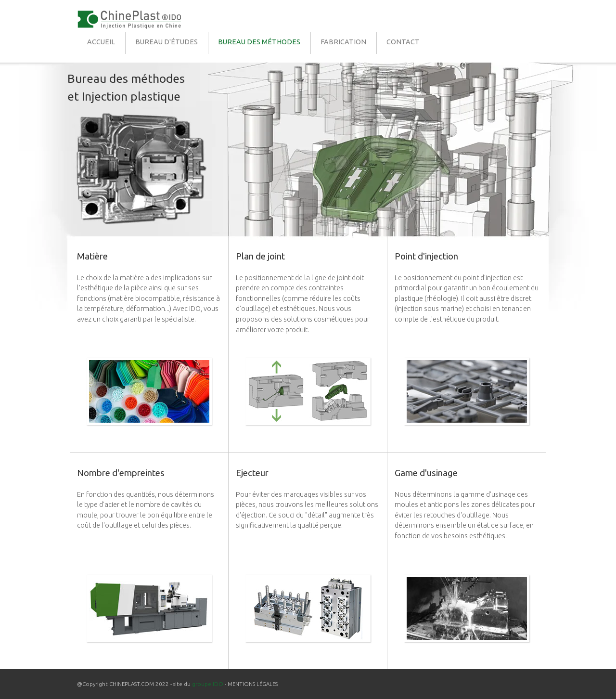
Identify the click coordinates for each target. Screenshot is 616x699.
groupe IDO (208, 684)
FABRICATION (343, 42)
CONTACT (403, 42)
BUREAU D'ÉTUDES (167, 42)
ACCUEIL (101, 42)
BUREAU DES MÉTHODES (259, 42)
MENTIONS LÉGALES (253, 684)
